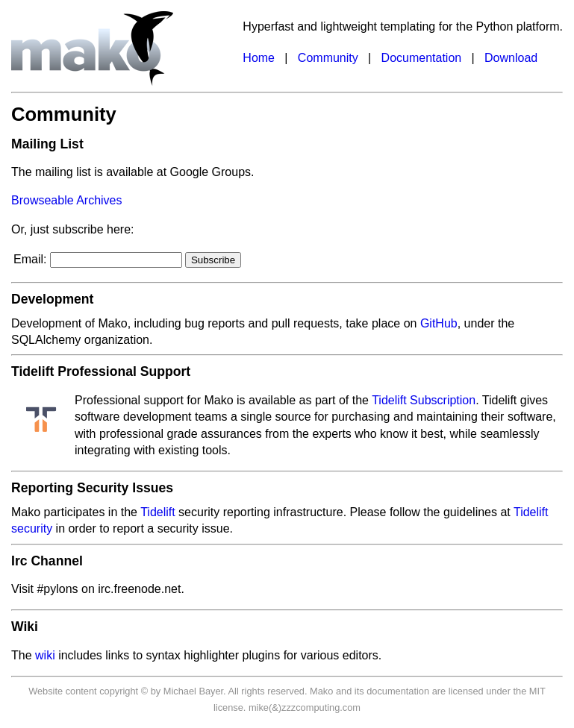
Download (511, 58)
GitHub (439, 323)
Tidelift (158, 512)
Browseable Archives (67, 200)
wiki (45, 655)
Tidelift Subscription (424, 400)
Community (328, 58)
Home (259, 58)
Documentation (422, 58)
